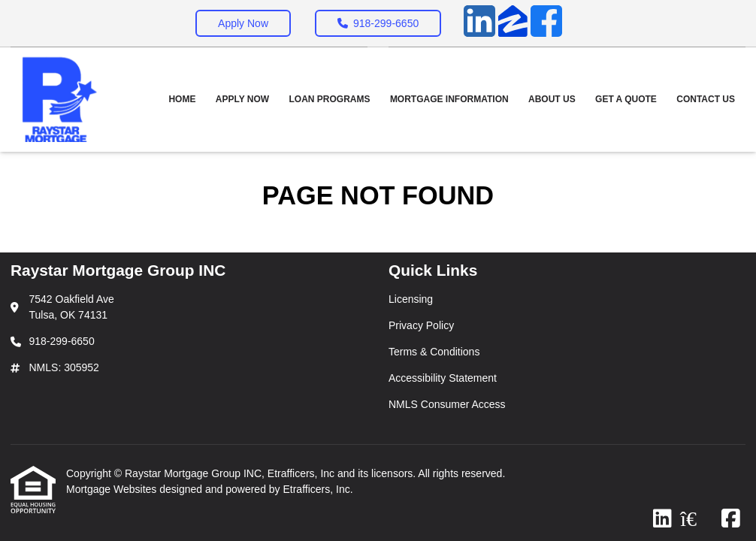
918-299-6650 (378, 23)
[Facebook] (546, 23)
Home (182, 99)
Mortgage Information (449, 99)
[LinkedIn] (479, 23)
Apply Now (243, 23)
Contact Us (706, 99)
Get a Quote (626, 99)
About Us (552, 99)
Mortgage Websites (113, 489)
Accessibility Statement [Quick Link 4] (443, 378)
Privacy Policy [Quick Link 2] (421, 325)
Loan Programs (330, 99)
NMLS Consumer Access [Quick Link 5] (447, 404)
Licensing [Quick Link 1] (411, 299)
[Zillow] (513, 23)
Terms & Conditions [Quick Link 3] (434, 352)
